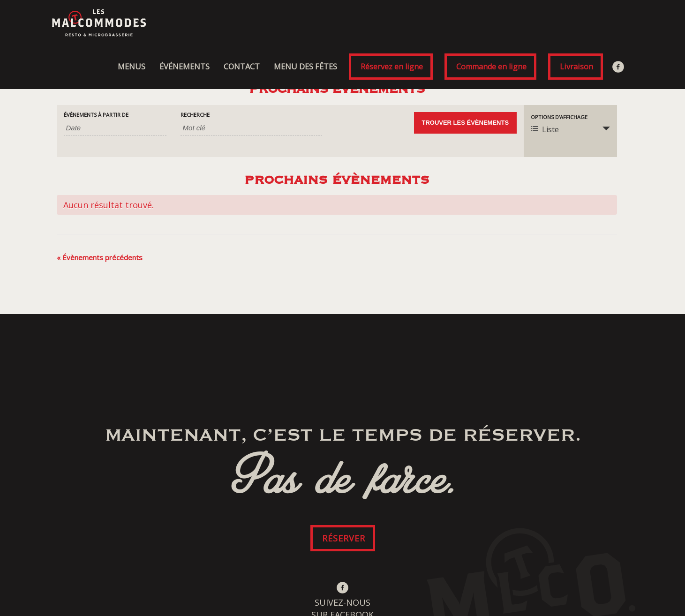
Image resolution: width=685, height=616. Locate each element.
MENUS (132, 67)
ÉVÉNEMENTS (184, 67)
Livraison (576, 67)
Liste (545, 129)
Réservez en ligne (392, 67)
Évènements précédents (100, 257)
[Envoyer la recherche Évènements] (465, 123)
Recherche (195, 115)
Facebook (619, 67)
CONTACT (242, 67)
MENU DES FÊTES (305, 67)
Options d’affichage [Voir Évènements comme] (559, 117)
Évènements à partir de (96, 115)
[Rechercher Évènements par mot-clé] (251, 128)
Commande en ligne (491, 67)
